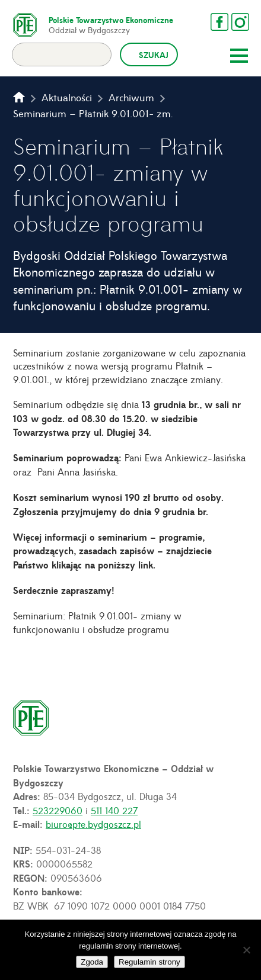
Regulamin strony (149, 962)
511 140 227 (114, 810)
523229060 (58, 810)
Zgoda (92, 962)
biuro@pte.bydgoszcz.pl (93, 824)
